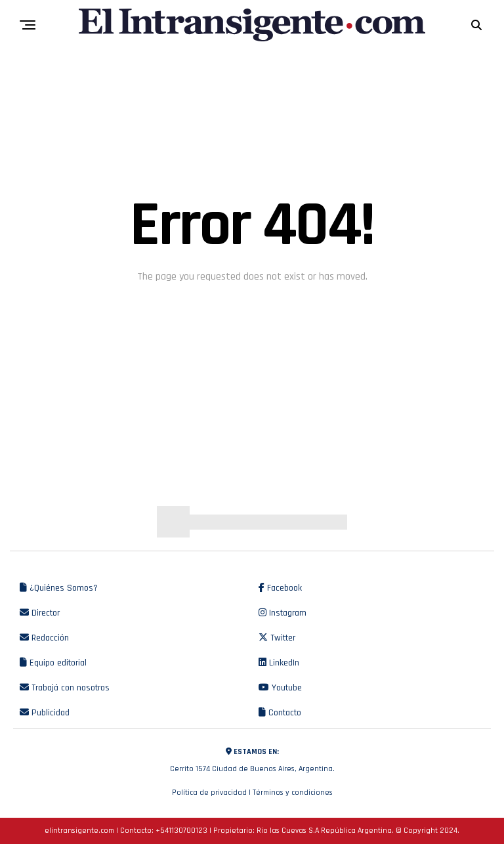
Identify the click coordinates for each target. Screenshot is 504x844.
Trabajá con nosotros (65, 688)
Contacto (280, 713)
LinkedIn (279, 663)
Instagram (283, 613)
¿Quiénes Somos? (59, 588)
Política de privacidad (209, 792)
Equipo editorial (53, 663)
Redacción (44, 638)
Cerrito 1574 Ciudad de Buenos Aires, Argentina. (252, 759)
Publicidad (45, 713)
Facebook (280, 588)
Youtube (280, 688)
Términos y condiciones (293, 792)
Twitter (277, 638)
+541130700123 (181, 831)
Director (40, 613)
